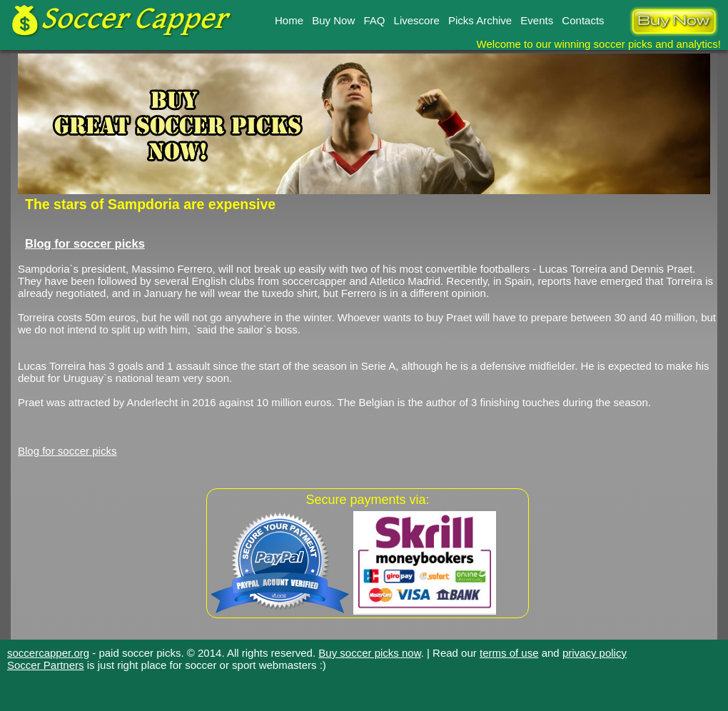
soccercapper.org (48, 653)
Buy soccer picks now (369, 653)
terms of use (509, 653)
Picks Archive (480, 20)
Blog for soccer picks (85, 243)
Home (289, 20)
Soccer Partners (46, 665)
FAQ (374, 20)
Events (537, 20)
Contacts (583, 20)
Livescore (417, 20)
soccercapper (314, 281)
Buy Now (333, 20)
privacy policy (595, 653)
